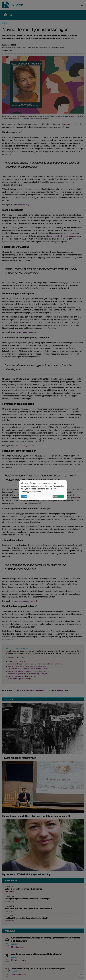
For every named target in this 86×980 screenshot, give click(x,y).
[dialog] (43, 490)
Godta (61, 496)
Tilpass (24, 496)
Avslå (55, 496)
